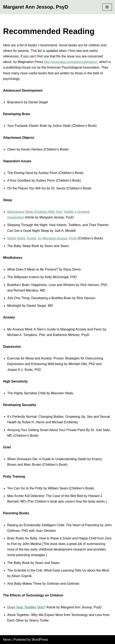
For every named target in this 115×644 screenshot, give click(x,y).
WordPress (40, 640)
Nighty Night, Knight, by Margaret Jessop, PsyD (42, 238)
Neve (7, 640)
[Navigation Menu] (107, 7)
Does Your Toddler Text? (26, 607)
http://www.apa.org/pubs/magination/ (70, 62)
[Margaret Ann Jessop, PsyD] (36, 7)
